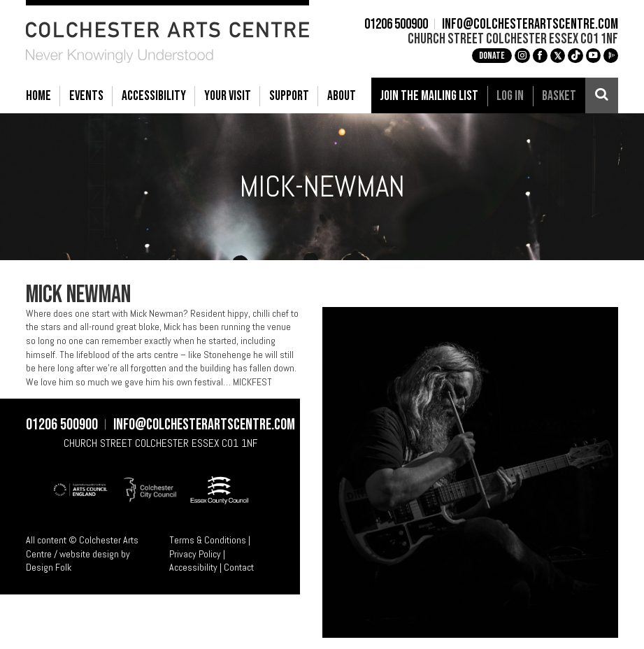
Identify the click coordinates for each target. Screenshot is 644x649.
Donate (492, 56)
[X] (558, 56)
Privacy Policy (195, 554)
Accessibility (193, 567)
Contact (239, 567)
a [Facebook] (540, 55)
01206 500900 (396, 25)
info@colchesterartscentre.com (530, 25)
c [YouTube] (593, 55)
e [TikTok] (575, 55)
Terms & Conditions (208, 540)
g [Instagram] (522, 55)
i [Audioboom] (611, 55)
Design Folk (49, 567)
